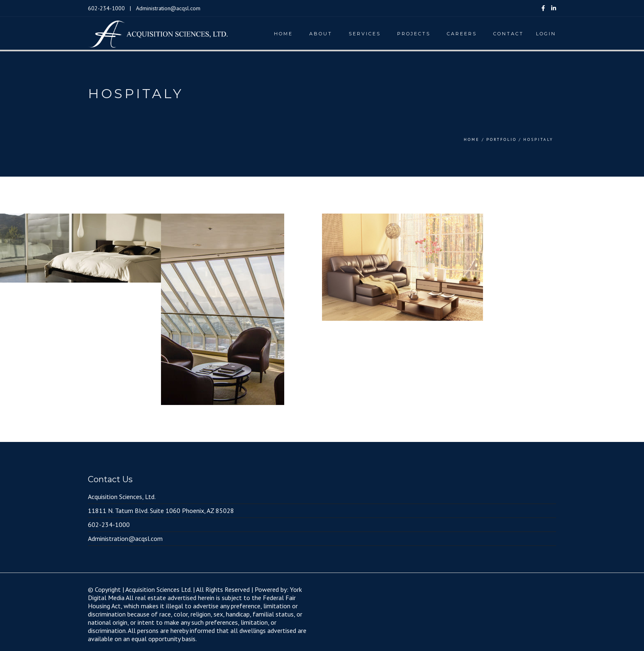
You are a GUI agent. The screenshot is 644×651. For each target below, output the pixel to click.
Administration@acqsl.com (168, 8)
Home (283, 34)
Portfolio (501, 139)
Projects (414, 34)
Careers (462, 34)
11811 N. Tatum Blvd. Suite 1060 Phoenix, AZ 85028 (161, 511)
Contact (508, 34)
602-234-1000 (106, 8)
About (321, 34)
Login (546, 34)
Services (365, 34)
